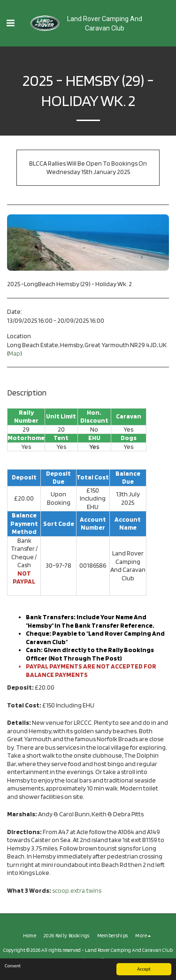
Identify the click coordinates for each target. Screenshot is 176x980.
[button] (10, 23)
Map (14, 353)
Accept (144, 969)
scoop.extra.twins (77, 890)
